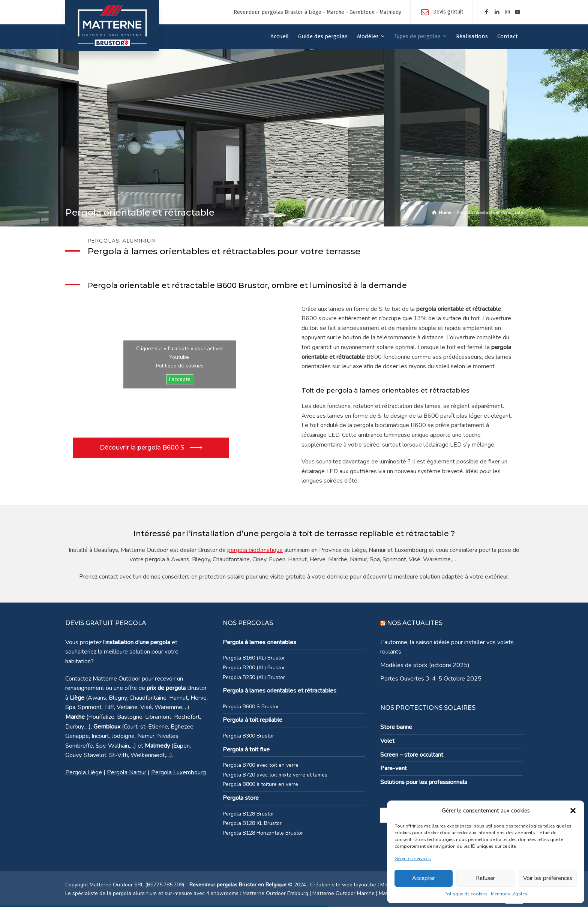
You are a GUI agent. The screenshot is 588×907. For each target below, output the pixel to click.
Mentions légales (509, 894)
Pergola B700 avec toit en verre (261, 765)
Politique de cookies (466, 894)
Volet (387, 741)
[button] (573, 811)
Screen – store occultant (412, 755)
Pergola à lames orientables (259, 642)
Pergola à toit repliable (253, 720)
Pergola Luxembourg (178, 772)
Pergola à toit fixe (246, 750)
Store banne (396, 727)
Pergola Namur (127, 772)
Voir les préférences (548, 878)
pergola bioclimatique (255, 550)
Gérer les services (413, 859)
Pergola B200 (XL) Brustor (254, 668)
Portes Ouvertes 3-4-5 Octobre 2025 (431, 679)
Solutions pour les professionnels (424, 782)
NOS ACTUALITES (415, 623)
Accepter (424, 878)
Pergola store (241, 798)
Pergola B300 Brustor (248, 736)
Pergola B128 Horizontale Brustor (263, 833)
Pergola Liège (84, 772)
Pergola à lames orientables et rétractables (280, 691)
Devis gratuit (448, 12)
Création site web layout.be (343, 885)
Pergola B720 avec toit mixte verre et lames (275, 775)
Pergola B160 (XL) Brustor (254, 658)
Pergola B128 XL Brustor (252, 823)
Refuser (485, 878)
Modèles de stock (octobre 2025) (425, 665)
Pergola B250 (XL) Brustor (254, 677)
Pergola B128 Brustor (248, 814)
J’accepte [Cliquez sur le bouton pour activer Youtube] (180, 379)
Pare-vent (394, 768)
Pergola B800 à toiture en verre (260, 784)
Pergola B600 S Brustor (251, 707)
